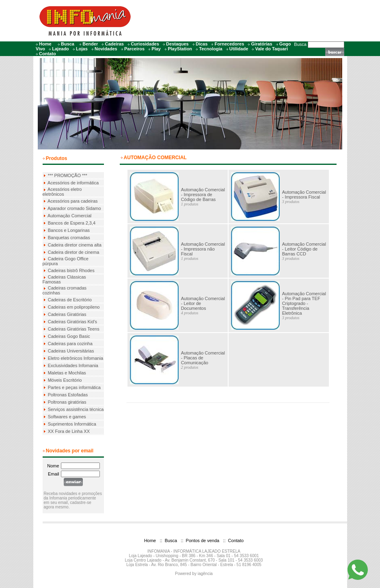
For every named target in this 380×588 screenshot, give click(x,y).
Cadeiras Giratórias (67, 314)
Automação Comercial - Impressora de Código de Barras (203, 195)
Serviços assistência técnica (76, 409)
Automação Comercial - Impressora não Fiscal (203, 249)
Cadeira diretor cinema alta (75, 245)
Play (156, 49)
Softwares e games (67, 417)
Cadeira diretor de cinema (74, 252)
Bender (90, 44)
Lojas (82, 49)
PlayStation (180, 49)
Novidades (106, 49)
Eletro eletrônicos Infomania (76, 358)
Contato (47, 54)
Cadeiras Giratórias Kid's (72, 322)
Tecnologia (211, 49)
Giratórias (262, 44)
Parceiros (134, 49)
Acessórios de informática (73, 183)
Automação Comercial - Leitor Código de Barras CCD (304, 249)
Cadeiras (114, 44)
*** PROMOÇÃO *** (68, 175)
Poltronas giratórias (67, 402)
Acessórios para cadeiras (73, 201)
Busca (68, 44)
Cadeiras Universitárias (71, 351)
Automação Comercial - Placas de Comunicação (203, 358)
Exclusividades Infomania (73, 365)
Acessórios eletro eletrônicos (62, 192)
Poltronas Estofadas (68, 395)
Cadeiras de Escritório (70, 300)
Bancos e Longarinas (69, 230)
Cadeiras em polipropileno (74, 307)
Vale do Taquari (272, 49)
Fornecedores (230, 44)
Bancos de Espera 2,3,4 (72, 223)
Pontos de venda (202, 540)
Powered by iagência (194, 574)
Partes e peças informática (74, 387)
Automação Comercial (69, 216)
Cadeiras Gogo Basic (69, 336)
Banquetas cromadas (69, 238)
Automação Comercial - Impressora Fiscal (304, 195)
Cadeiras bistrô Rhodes (71, 270)
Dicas (202, 44)
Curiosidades (145, 44)
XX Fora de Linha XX (69, 431)
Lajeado (60, 49)
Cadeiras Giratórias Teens (74, 329)
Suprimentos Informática (72, 424)
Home (45, 44)
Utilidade (239, 49)
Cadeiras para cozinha (70, 344)
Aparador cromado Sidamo (74, 208)
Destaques (177, 44)
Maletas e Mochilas (67, 373)
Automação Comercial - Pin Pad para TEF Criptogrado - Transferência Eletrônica (304, 303)
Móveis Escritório (65, 380)
